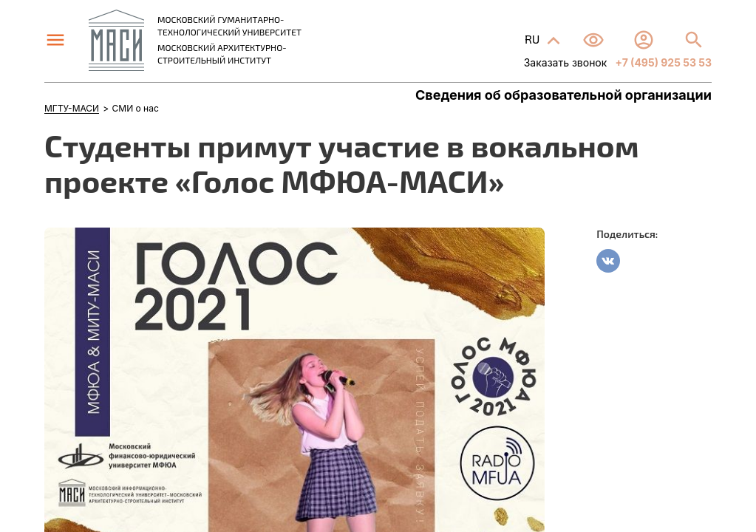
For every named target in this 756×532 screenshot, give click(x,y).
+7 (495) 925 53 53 (662, 62)
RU (534, 39)
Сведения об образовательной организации (563, 95)
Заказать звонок (566, 62)
